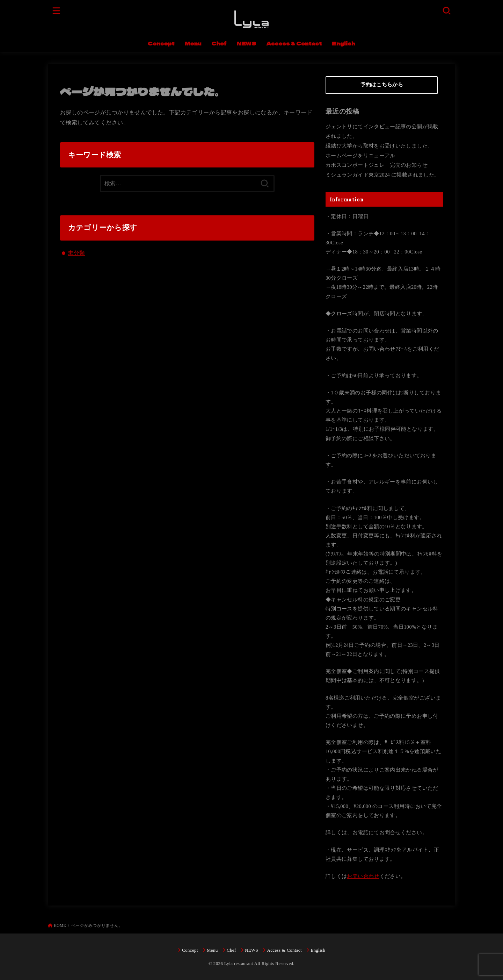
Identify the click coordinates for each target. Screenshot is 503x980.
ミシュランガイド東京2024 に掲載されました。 (382, 175)
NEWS (246, 43)
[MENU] (57, 10)
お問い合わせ (363, 876)
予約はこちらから (382, 85)
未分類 (76, 253)
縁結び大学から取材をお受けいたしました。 (379, 146)
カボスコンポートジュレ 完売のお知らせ (377, 165)
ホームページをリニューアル (360, 156)
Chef (219, 43)
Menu (193, 43)
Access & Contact (294, 43)
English (343, 43)
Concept (161, 43)
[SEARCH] (446, 10)
